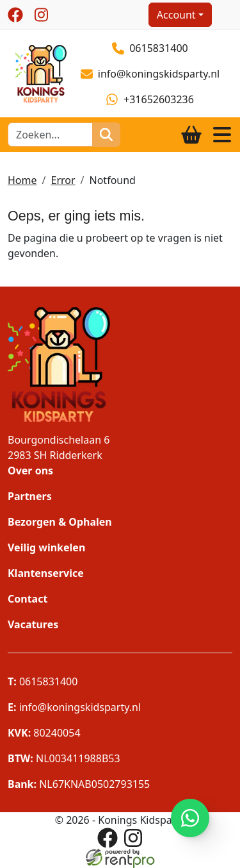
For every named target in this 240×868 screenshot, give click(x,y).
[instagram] (41, 15)
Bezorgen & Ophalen (60, 522)
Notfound (113, 180)
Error (63, 180)
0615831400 (150, 48)
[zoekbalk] (50, 135)
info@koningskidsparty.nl (150, 74)
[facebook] (15, 15)
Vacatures (33, 624)
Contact (28, 599)
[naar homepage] (37, 72)
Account (176, 15)
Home (22, 180)
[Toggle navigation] (222, 135)
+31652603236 (150, 99)
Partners (30, 496)
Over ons (30, 471)
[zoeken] (106, 135)
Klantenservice (46, 573)
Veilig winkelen (46, 547)
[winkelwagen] (191, 135)
